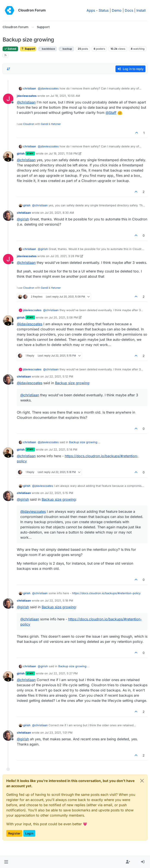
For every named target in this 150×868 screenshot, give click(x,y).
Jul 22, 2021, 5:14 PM (63, 449)
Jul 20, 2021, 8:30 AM (59, 213)
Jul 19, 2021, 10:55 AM (65, 96)
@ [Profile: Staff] (111, 113)
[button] (6, 862)
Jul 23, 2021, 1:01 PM (59, 733)
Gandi (44, 124)
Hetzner (56, 124)
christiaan (30, 88)
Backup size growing (72, 383)
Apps (91, 10)
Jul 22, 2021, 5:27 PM (63, 673)
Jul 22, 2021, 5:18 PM (59, 600)
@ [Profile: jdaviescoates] (48, 88)
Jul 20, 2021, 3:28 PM (65, 256)
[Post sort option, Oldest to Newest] (8, 69)
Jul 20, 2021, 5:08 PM (63, 317)
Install (141, 10)
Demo (117, 10)
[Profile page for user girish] (8, 156)
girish (21, 153)
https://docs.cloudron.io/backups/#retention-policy (106, 593)
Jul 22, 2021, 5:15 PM (59, 493)
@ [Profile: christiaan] (26, 102)
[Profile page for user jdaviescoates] (8, 99)
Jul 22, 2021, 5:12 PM (59, 376)
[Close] (142, 781)
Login (29, 833)
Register (14, 833)
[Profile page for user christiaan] (8, 216)
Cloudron (29, 124)
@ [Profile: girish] (23, 219)
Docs (129, 10)
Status (104, 10)
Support (28, 49)
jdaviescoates (27, 96)
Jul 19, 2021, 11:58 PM (63, 153)
